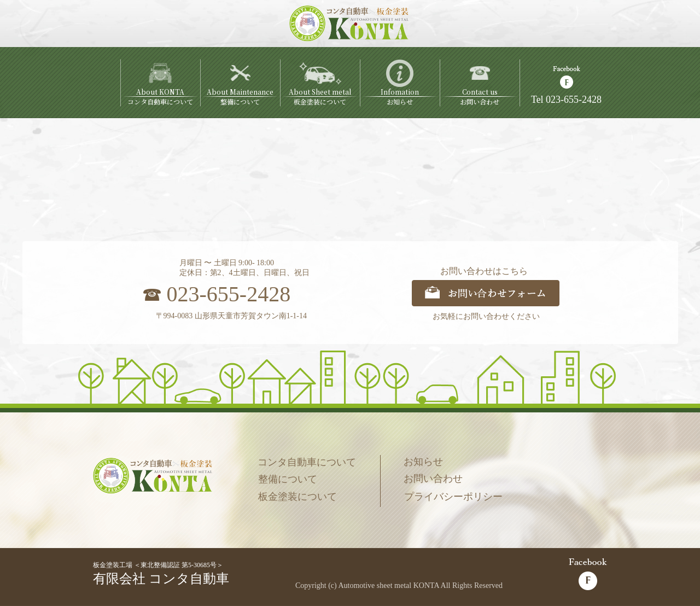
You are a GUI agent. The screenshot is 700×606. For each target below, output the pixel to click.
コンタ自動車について (307, 462)
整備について (288, 479)
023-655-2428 (229, 294)
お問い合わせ (433, 479)
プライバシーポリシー (453, 497)
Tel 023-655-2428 (566, 100)
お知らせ (423, 462)
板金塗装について (297, 497)
